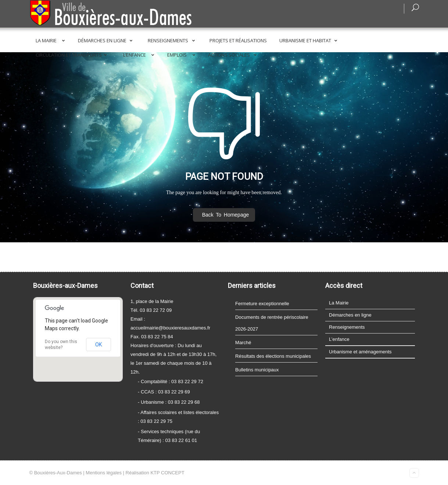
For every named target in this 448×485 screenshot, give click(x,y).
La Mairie (52, 40)
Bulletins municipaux (257, 370)
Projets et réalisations (238, 40)
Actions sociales (234, 55)
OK (98, 345)
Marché (243, 343)
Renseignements (173, 40)
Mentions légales (104, 473)
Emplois (183, 55)
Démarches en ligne (107, 40)
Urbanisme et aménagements (360, 352)
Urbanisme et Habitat (310, 40)
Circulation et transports (73, 55)
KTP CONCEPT (167, 473)
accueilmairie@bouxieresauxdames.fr (170, 328)
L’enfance (140, 55)
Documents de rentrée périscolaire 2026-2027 (272, 323)
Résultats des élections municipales (273, 356)
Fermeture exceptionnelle (262, 304)
